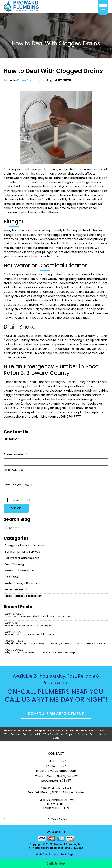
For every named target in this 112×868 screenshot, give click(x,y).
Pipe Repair (12, 577)
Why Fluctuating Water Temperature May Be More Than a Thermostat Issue (55, 642)
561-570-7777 (56, 766)
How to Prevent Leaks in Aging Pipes (28, 624)
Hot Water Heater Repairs (22, 558)
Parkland (25, 731)
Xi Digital (71, 854)
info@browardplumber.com (56, 771)
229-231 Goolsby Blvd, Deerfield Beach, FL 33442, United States (56, 790)
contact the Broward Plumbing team (30, 417)
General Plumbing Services (22, 552)
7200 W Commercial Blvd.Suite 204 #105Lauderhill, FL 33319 (56, 804)
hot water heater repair (58, 399)
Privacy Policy (57, 819)
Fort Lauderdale (32, 734)
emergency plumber (86, 191)
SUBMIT (16, 508)
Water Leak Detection (19, 570)
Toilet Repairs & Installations (23, 596)
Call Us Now (56, 863)
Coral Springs (40, 731)
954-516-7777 (56, 761)
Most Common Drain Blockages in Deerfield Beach (38, 615)
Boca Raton (11, 731)
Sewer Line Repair (16, 589)
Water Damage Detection (22, 583)
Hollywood (82, 731)
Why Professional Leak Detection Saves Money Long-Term (43, 651)
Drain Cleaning (29, 80)
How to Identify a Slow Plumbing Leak (29, 633)
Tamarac (69, 731)
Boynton (71, 734)
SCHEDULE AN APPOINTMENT (56, 714)
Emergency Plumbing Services (24, 545)
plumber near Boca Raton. (40, 212)
